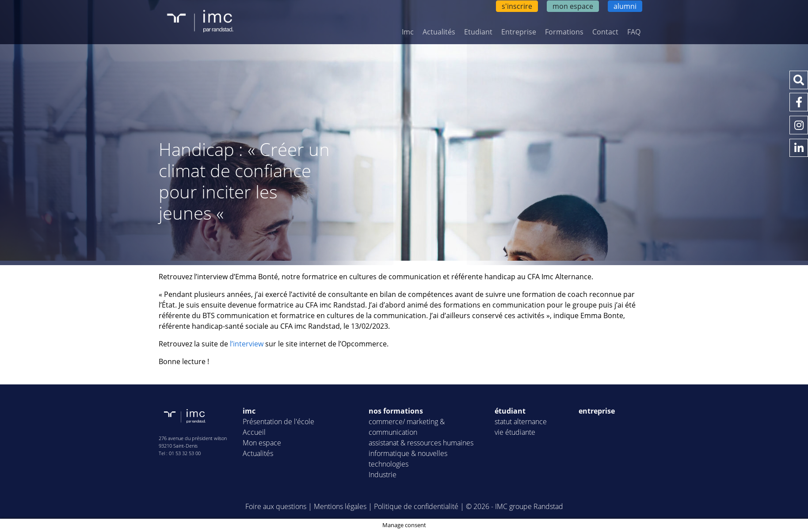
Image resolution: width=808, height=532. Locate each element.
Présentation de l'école (278, 422)
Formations (564, 32)
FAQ (634, 32)
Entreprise (519, 32)
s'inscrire (517, 6)
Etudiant (478, 32)
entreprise (597, 411)
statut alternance (521, 422)
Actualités (439, 32)
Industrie (383, 475)
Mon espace (262, 443)
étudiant (510, 411)
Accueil (254, 432)
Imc (408, 32)
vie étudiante (515, 432)
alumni (625, 6)
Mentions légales (340, 506)
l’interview (247, 344)
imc (249, 411)
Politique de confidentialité (416, 506)
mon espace (573, 6)
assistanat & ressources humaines (421, 443)
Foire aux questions (276, 506)
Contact (605, 32)
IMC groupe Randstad (529, 506)
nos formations (396, 411)
